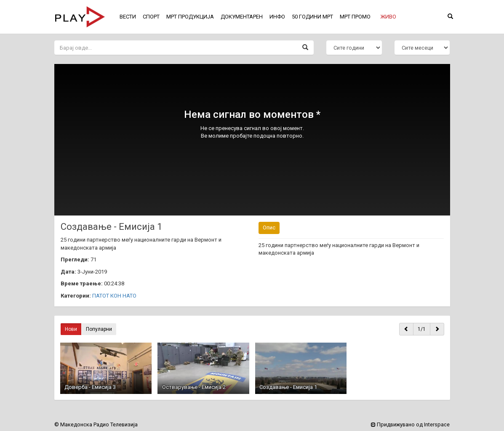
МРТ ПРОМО (355, 17)
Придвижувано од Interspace (410, 424)
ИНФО (277, 17)
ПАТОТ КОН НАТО (114, 296)
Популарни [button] (99, 329)
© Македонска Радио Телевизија (96, 424)
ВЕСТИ (128, 17)
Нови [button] (71, 329)
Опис (269, 227)
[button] (388, 17)
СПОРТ (151, 17)
